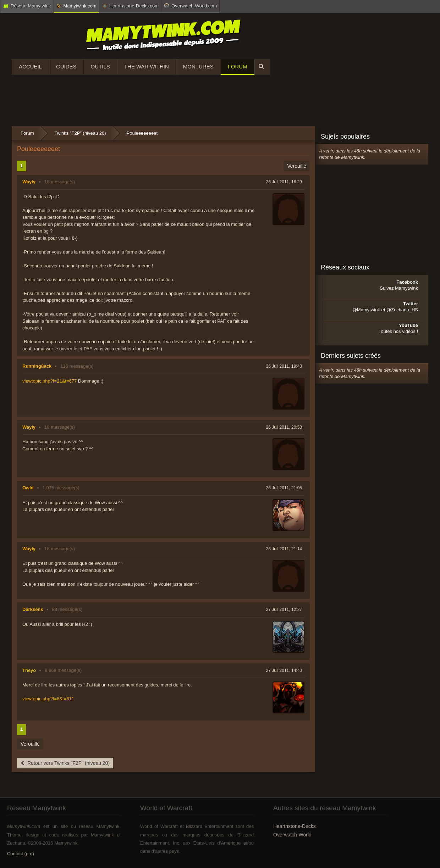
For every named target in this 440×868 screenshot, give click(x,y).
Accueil (30, 66)
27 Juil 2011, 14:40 (284, 671)
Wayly (29, 182)
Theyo (29, 670)
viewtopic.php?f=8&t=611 (48, 699)
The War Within (147, 66)
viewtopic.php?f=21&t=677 (49, 381)
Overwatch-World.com (190, 6)
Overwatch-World (292, 835)
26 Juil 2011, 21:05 (284, 488)
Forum (238, 66)
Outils (100, 66)
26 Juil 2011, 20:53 (284, 427)
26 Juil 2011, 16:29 (284, 182)
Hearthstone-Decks (295, 826)
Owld (28, 488)
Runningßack (37, 366)
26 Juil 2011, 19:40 (284, 366)
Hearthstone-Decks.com (130, 6)
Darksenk (33, 609)
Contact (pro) (21, 854)
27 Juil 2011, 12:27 (284, 610)
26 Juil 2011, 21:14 (284, 549)
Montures (198, 66)
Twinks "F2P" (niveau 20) (80, 133)
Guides (66, 66)
